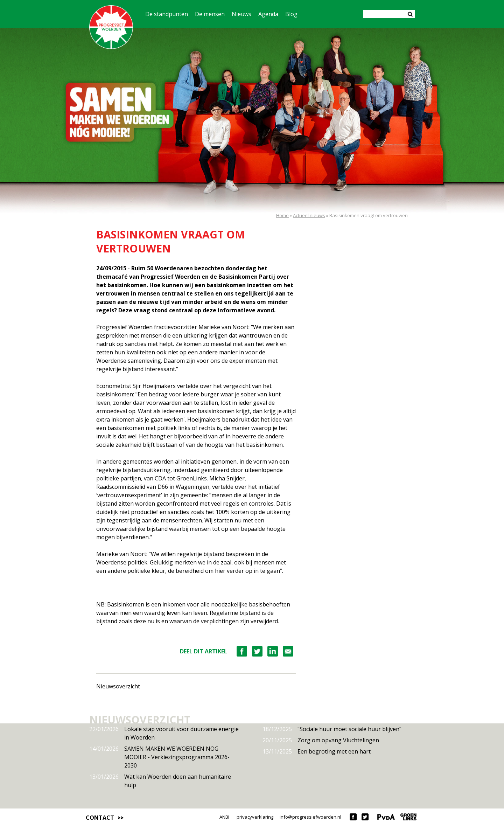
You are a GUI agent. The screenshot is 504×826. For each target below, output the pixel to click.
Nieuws (241, 14)
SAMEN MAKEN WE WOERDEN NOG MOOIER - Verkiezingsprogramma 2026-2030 (159, 757)
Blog (291, 14)
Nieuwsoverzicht (118, 686)
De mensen (210, 14)
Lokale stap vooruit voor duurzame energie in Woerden (164, 733)
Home (282, 215)
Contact (100, 818)
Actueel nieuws (309, 215)
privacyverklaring (255, 817)
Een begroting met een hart (317, 751)
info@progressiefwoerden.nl (310, 817)
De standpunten (167, 14)
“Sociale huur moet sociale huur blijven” (332, 729)
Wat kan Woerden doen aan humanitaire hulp (160, 781)
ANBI (224, 817)
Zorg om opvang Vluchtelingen (321, 740)
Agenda (268, 14)
